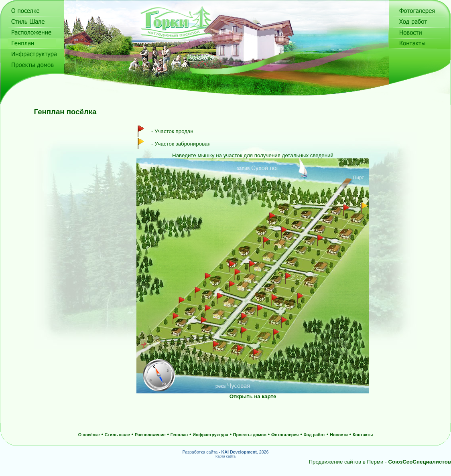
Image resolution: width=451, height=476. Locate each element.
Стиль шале (117, 435)
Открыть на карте (253, 396)
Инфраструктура (210, 435)
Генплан (179, 435)
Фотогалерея (285, 435)
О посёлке (89, 435)
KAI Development (239, 452)
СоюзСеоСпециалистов (420, 462)
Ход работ (315, 435)
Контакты (363, 435)
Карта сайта (225, 456)
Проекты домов (250, 435)
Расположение (150, 435)
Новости (339, 435)
